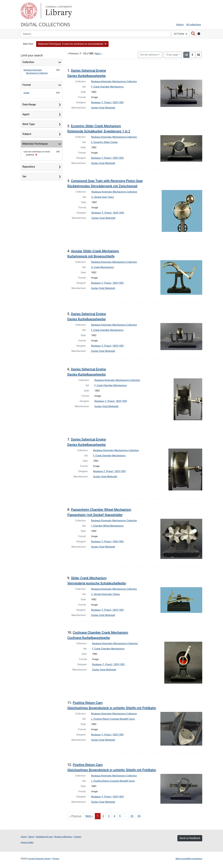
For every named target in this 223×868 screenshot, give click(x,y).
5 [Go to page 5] (120, 816)
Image (26, 93)
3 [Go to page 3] (109, 816)
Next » (98, 54)
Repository (29, 167)
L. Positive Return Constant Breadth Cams (113, 719)
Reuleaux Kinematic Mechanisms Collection (114, 82)
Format (27, 85)
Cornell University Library (39, 859)
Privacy (56, 859)
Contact (78, 837)
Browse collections (63, 837)
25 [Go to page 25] (132, 816)
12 (172, 54)
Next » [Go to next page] (89, 816)
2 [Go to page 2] (103, 816)
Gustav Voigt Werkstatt (103, 108)
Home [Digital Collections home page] (24, 837)
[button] (72, 44)
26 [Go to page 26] (139, 816)
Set (24, 176)
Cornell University (29, 11)
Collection (28, 62)
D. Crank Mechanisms (102, 267)
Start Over (28, 44)
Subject (27, 134)
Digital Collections (45, 24)
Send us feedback (190, 838)
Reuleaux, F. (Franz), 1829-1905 (107, 103)
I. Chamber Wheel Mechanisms (107, 526)
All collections (194, 25)
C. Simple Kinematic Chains (105, 594)
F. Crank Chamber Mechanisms (107, 87)
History (180, 25)
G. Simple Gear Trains (103, 197)
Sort (149, 55)
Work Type (29, 124)
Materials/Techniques (35, 144)
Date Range (29, 104)
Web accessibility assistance (189, 859)
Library (58, 11)
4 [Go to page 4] (114, 816)
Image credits (27, 842)
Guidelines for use (44, 837)
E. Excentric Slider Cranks (104, 142)
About (31, 837)
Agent (26, 114)
